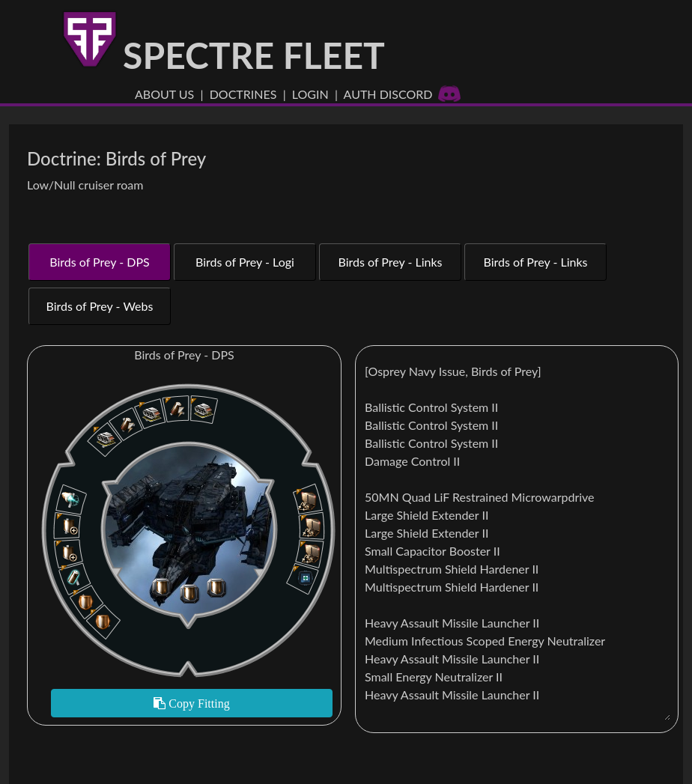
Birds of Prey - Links (390, 262)
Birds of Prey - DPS (99, 262)
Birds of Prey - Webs (100, 306)
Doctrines (243, 94)
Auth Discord (403, 94)
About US (164, 94)
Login (310, 94)
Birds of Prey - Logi (245, 262)
